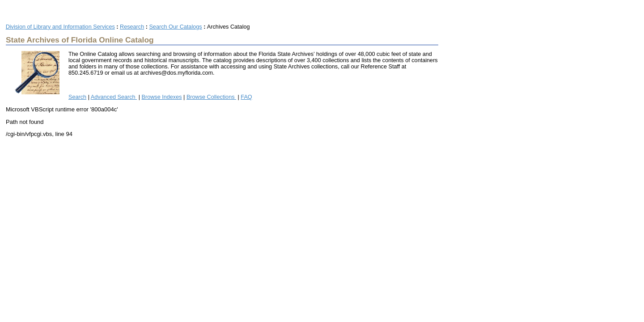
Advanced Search (114, 97)
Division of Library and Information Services (60, 27)
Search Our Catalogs (175, 27)
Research (132, 27)
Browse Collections (211, 97)
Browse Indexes (162, 97)
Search (77, 97)
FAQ (246, 97)
